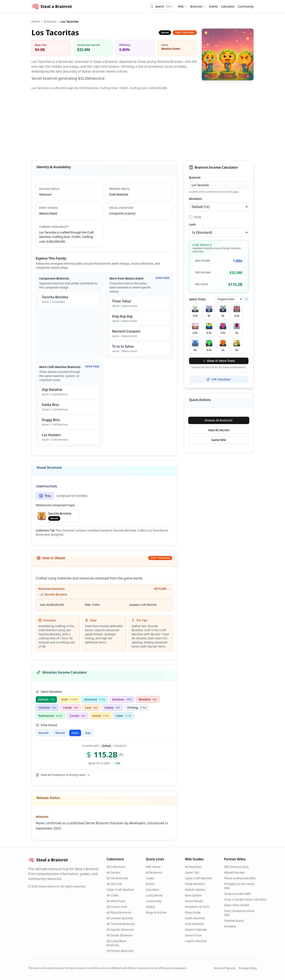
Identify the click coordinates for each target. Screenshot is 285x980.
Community (246, 6)
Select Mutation (49, 692)
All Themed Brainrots (121, 924)
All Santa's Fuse (117, 907)
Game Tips (192, 872)
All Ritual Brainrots (119, 912)
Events (213, 6)
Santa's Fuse (193, 935)
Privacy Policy (248, 968)
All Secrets (113, 872)
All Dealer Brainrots (120, 935)
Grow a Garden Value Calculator (245, 899)
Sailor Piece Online (237, 905)
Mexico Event (48, 213)
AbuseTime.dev (234, 872)
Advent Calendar (196, 930)
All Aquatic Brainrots (120, 930)
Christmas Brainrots (120, 951)
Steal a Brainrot (52, 7)
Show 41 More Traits (219, 361)
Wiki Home (153, 867)
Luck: (193, 224)
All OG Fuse (114, 884)
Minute (60, 733)
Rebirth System (195, 890)
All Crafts (113, 895)
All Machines (193, 867)
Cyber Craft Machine (120, 890)
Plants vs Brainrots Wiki (240, 878)
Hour (75, 733)
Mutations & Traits (197, 907)
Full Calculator (219, 379)
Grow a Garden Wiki (237, 894)
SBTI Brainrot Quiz (236, 867)
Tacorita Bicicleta (56, 594)
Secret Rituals (194, 901)
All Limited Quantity (120, 918)
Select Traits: (198, 299)
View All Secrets (219, 430)
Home (36, 22)
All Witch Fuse (116, 901)
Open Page (163, 278)
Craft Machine (119, 194)
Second (43, 733)
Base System (193, 895)
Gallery (150, 907)
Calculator (228, 6)
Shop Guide (193, 912)
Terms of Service (225, 968)
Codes (150, 878)
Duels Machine (195, 918)
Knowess (230, 926)
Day (88, 733)
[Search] (161, 7)
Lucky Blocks (154, 895)
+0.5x (198, 217)
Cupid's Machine (196, 941)
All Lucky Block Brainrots (116, 943)
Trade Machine (195, 884)
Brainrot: (195, 177)
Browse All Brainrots (219, 420)
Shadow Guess (234, 921)
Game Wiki (219, 440)
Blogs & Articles (156, 912)
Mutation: (196, 199)
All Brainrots (154, 872)
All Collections (116, 867)
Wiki (183, 6)
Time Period (46, 725)
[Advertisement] (142, 125)
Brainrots (198, 6)
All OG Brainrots (117, 878)
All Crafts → (162, 589)
